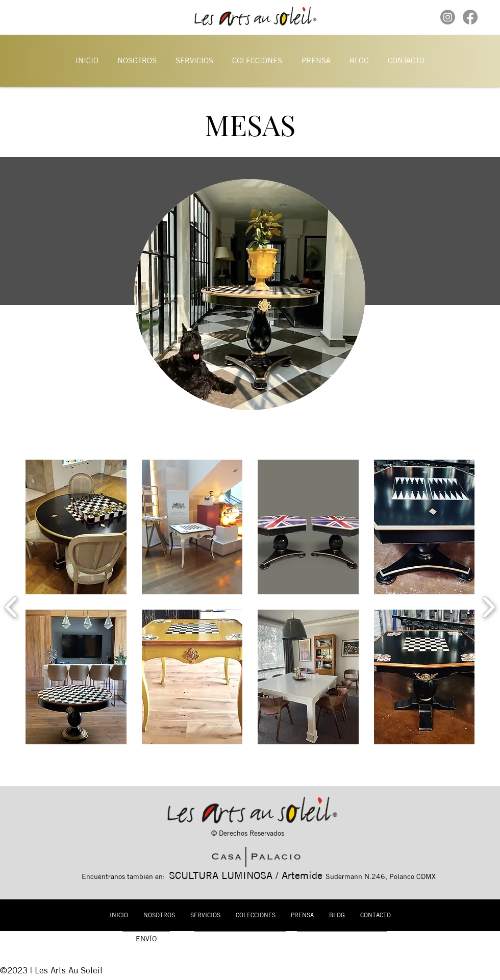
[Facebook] (470, 17)
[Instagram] (448, 17)
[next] (489, 606)
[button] (137, 60)
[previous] (11, 606)
